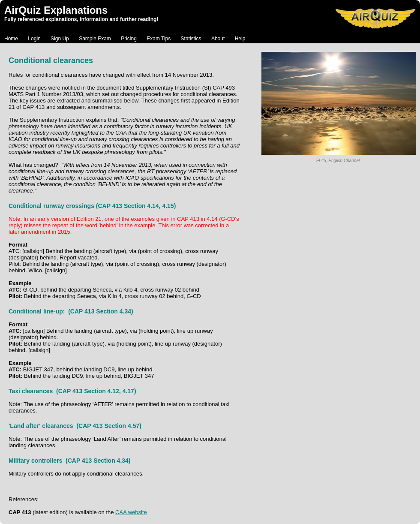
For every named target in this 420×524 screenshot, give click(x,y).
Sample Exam (95, 39)
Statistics (191, 39)
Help (240, 39)
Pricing (129, 39)
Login (34, 39)
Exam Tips (159, 39)
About (218, 39)
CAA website (131, 512)
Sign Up (60, 39)
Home (11, 39)
